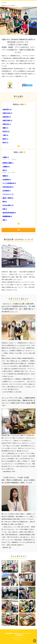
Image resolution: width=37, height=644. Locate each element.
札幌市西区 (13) (7, 109)
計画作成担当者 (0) (8, 187)
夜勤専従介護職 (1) (8, 163)
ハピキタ (21, 640)
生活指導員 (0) (7, 180)
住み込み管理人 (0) (8, 205)
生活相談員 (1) (7, 191)
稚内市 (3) (5, 143)
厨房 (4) (5, 170)
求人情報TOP (19, 635)
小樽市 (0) (5, 135)
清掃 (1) (5, 220)
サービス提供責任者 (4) (9, 183)
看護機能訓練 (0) (7, 216)
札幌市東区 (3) (7, 117)
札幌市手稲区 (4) (7, 120)
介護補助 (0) (6, 167)
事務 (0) (5, 202)
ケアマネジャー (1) (8, 194)
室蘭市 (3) (5, 128)
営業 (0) (5, 209)
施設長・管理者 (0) (8, 198)
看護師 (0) (5, 176)
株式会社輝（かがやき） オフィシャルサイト (19, 633)
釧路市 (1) (5, 139)
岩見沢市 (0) (6, 132)
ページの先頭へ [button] (35, 641)
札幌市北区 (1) (7, 124)
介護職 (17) (6, 157)
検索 (19, 230)
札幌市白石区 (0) (7, 113)
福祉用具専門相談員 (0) (9, 213)
